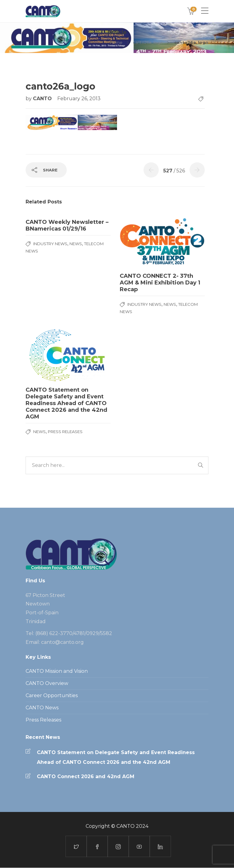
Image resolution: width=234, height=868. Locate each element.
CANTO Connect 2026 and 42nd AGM (86, 776)
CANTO (43, 99)
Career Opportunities (52, 695)
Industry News (50, 244)
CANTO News (42, 708)
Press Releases (65, 432)
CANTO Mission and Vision (57, 671)
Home (116, 42)
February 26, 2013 (79, 99)
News (76, 244)
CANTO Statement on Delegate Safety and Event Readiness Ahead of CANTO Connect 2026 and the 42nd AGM (116, 757)
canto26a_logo (148, 42)
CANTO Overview (47, 683)
